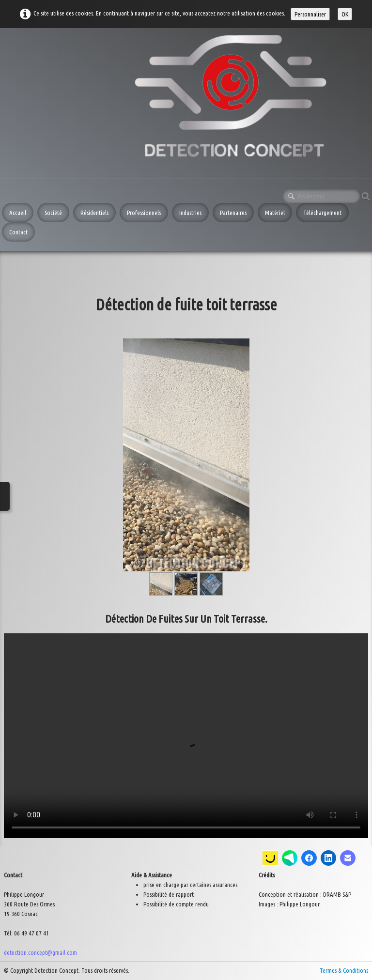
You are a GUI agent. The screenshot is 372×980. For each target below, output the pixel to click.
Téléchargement (322, 213)
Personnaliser (310, 14)
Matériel (275, 213)
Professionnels (144, 213)
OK (345, 14)
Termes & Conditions (344, 970)
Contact (18, 232)
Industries (190, 213)
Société (53, 213)
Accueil (18, 213)
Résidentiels (94, 213)
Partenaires (233, 213)
